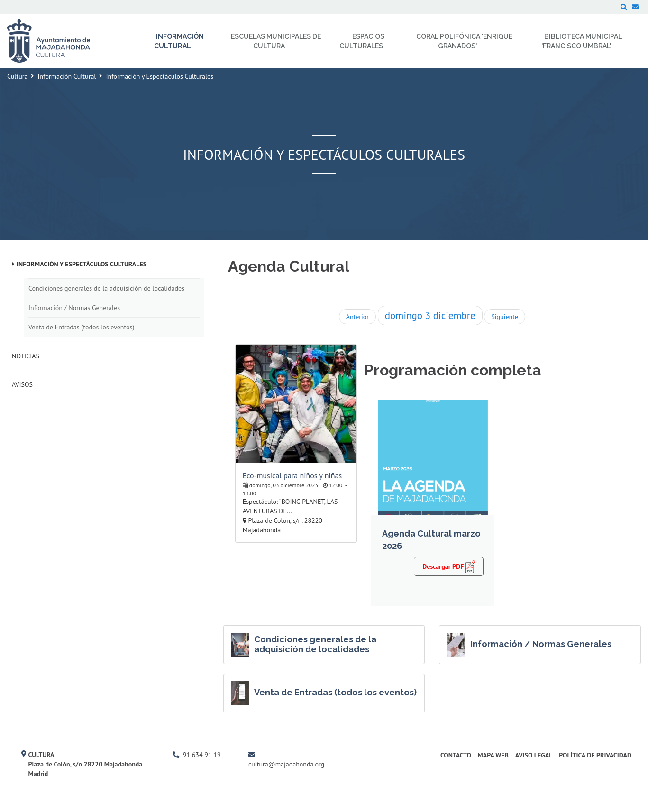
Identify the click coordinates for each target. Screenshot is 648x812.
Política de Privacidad (595, 755)
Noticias (26, 356)
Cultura (17, 76)
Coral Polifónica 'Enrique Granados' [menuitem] (464, 41)
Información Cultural (67, 76)
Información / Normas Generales (74, 308)
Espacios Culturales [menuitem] (362, 41)
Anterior (357, 317)
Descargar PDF (449, 566)
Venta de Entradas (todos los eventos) (81, 327)
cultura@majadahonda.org (286, 764)
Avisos (22, 384)
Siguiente (504, 317)
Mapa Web (493, 755)
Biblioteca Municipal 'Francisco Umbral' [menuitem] (582, 41)
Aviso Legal (534, 755)
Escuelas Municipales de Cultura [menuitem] (276, 41)
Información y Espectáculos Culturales (82, 264)
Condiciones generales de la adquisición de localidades (106, 288)
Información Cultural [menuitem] (179, 41)
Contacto (456, 755)
